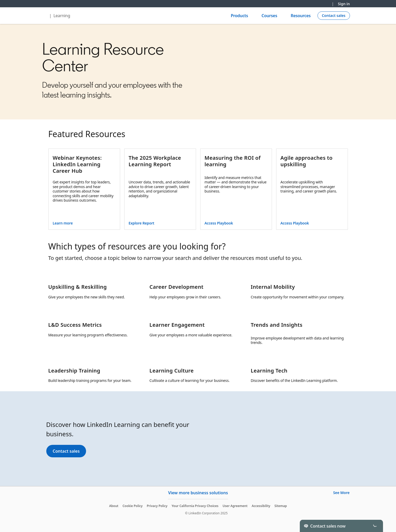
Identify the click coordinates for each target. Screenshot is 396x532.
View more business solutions (198, 493)
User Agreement (235, 506)
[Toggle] (375, 526)
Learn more (63, 223)
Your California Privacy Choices (195, 506)
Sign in (344, 4)
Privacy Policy (157, 506)
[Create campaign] (334, 16)
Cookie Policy (132, 506)
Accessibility (261, 506)
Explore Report (142, 223)
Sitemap (281, 506)
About (114, 506)
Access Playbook (219, 223)
